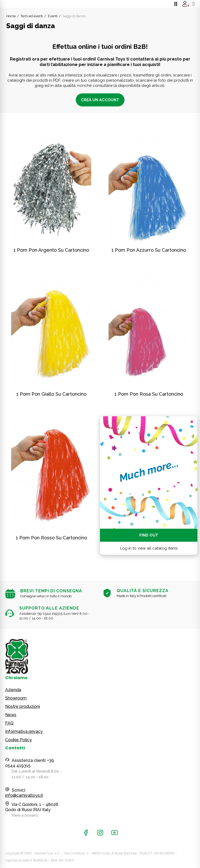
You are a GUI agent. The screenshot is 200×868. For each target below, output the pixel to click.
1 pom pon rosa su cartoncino (149, 394)
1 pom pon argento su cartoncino (51, 250)
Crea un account (100, 100)
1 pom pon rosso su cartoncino (51, 538)
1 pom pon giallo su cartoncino (51, 394)
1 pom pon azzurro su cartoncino (149, 250)
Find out (149, 535)
